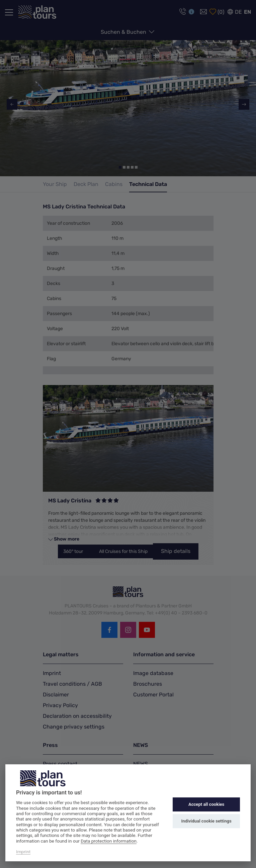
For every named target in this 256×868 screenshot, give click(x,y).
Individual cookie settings (206, 821)
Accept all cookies (206, 804)
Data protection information (109, 841)
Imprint (23, 852)
